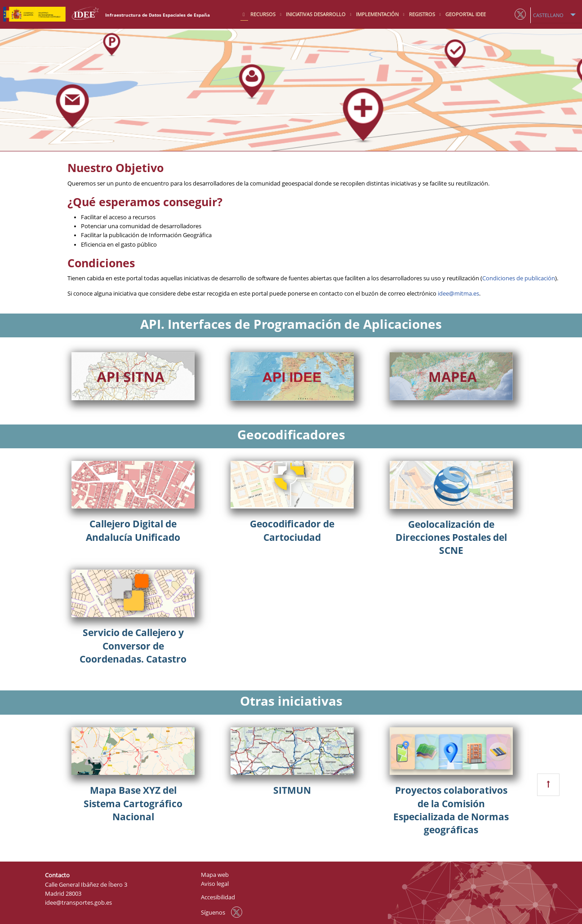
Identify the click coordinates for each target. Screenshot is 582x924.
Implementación (378, 14)
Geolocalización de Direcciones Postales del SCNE (451, 537)
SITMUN (292, 790)
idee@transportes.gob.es (78, 903)
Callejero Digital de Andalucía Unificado (133, 530)
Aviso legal (215, 884)
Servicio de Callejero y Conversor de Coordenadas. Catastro (133, 646)
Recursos (264, 14)
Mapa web (215, 875)
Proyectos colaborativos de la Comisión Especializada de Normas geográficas (451, 810)
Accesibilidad (218, 897)
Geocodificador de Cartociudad (292, 530)
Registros (423, 14)
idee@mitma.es (458, 294)
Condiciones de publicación (519, 278)
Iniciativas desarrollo (316, 14)
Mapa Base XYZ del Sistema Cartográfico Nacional (133, 803)
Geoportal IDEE (466, 14)
